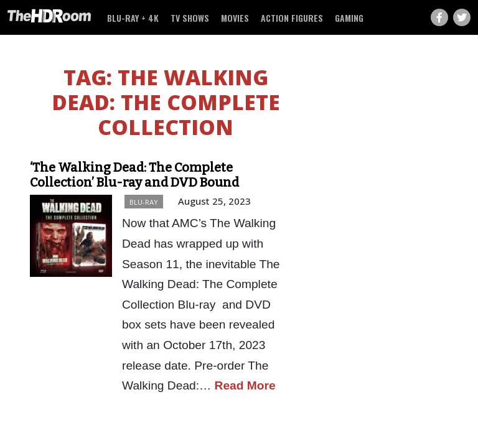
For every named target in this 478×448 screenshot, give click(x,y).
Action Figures (292, 18)
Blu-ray (144, 202)
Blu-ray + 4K (133, 18)
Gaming (349, 18)
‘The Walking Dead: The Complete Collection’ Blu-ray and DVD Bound (134, 175)
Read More (245, 385)
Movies (235, 18)
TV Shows (190, 18)
